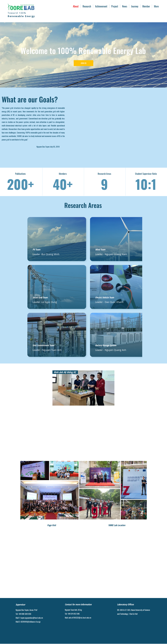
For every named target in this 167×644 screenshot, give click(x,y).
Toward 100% (21, 15)
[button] (87, 6)
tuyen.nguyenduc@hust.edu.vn (32, 618)
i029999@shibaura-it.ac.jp (31, 622)
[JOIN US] (83, 63)
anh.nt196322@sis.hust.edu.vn (80, 618)
